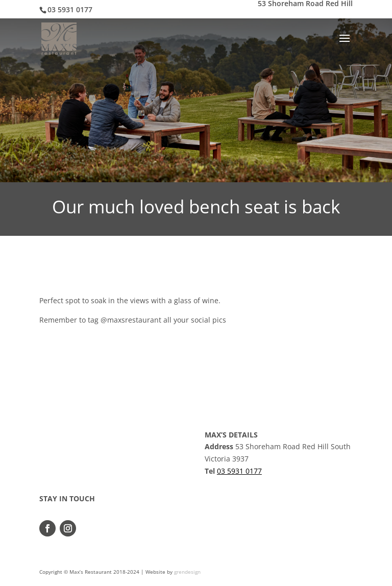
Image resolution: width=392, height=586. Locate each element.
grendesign (187, 572)
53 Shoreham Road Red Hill (305, 4)
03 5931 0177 (239, 471)
